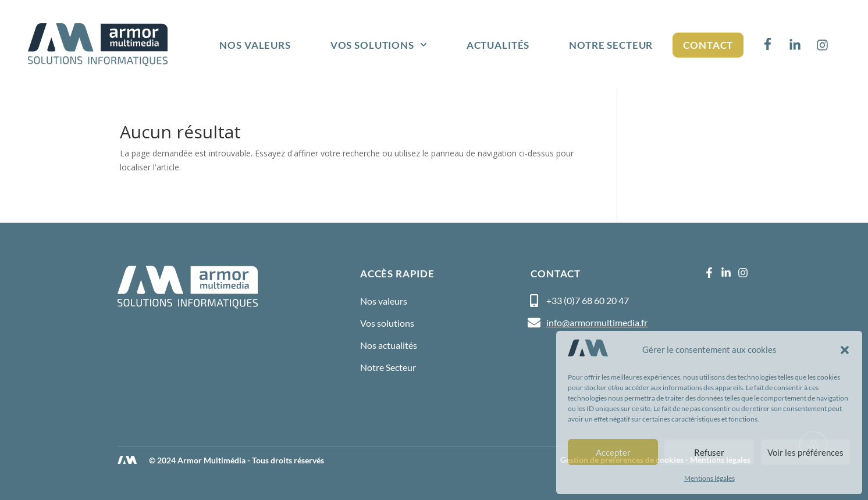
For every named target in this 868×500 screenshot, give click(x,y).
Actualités (498, 45)
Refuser (709, 452)
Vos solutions (379, 45)
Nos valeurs (255, 45)
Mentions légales (709, 478)
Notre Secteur (611, 45)
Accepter (613, 452)
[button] (845, 350)
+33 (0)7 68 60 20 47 (588, 300)
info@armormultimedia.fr (597, 322)
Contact (708, 45)
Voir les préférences (805, 452)
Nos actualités (389, 345)
